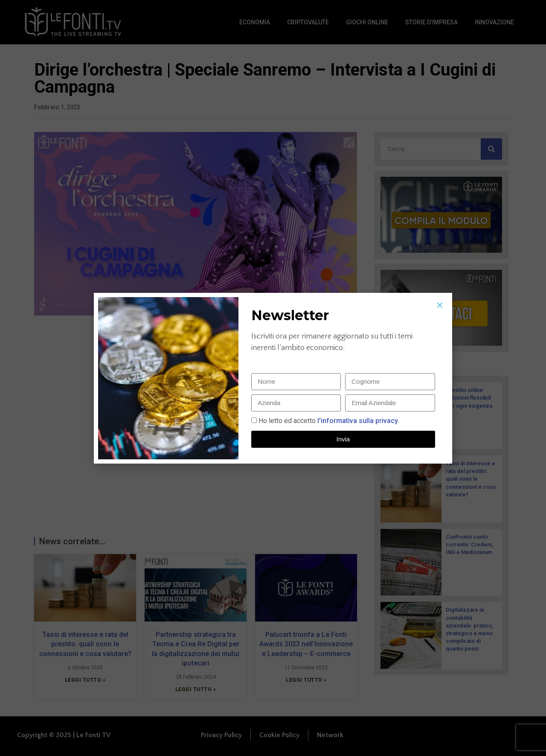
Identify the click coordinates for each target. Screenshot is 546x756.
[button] (440, 305)
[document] (273, 378)
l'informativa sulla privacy (357, 421)
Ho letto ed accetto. (329, 421)
